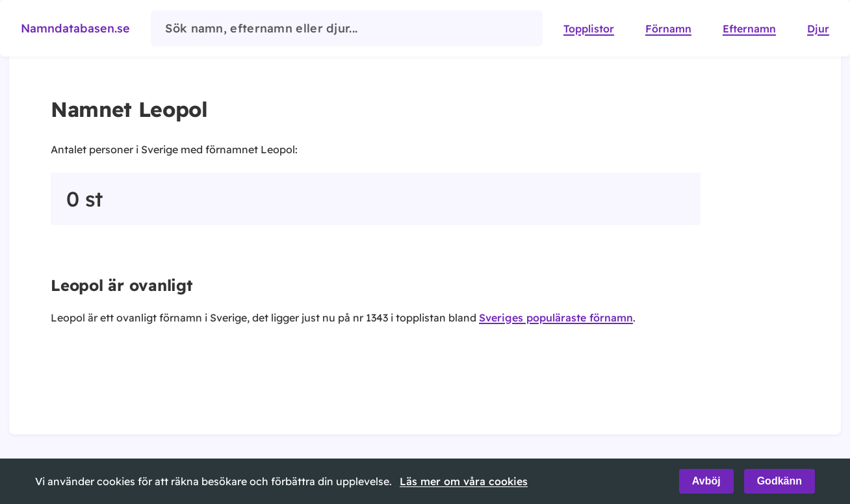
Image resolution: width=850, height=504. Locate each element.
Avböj (706, 481)
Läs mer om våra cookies (464, 481)
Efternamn (749, 29)
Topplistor (589, 29)
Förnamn (668, 29)
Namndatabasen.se (75, 28)
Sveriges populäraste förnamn (556, 318)
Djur (818, 29)
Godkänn (779, 481)
